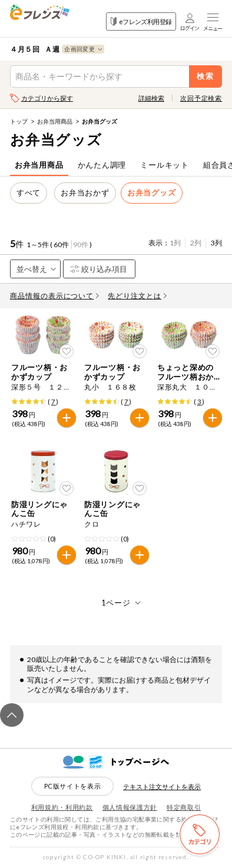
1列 (175, 243)
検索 (206, 76)
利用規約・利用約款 (62, 807)
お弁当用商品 (55, 121)
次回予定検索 (201, 98)
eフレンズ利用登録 (141, 21)
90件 (81, 245)
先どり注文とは (137, 296)
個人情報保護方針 (130, 807)
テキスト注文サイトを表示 (162, 786)
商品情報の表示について (55, 296)
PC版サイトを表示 (73, 786)
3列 (216, 243)
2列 (196, 243)
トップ (19, 121)
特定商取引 (184, 807)
